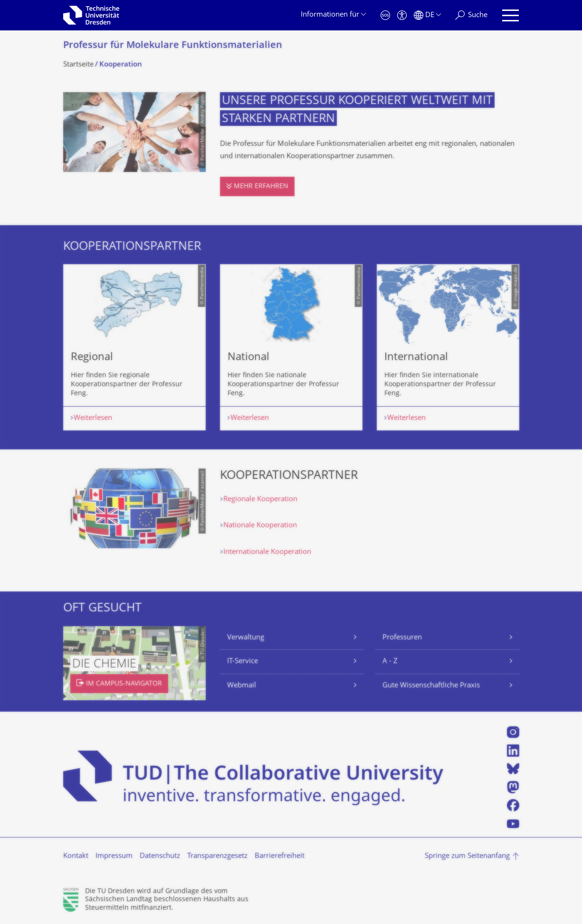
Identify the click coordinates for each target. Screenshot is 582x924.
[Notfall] (385, 15)
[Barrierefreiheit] (402, 15)
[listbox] (291, 347)
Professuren (402, 638)
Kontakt (76, 856)
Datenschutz (160, 856)
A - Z (390, 662)
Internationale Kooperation (267, 552)
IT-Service (243, 662)
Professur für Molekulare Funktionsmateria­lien (173, 46)
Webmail (242, 686)
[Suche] (471, 15)
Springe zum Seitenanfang (467, 856)
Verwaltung (246, 638)
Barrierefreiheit (280, 856)
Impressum (114, 856)
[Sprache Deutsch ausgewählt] (427, 15)
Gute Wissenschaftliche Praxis (431, 686)
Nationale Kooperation (260, 526)
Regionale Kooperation (260, 500)
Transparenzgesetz (217, 856)
